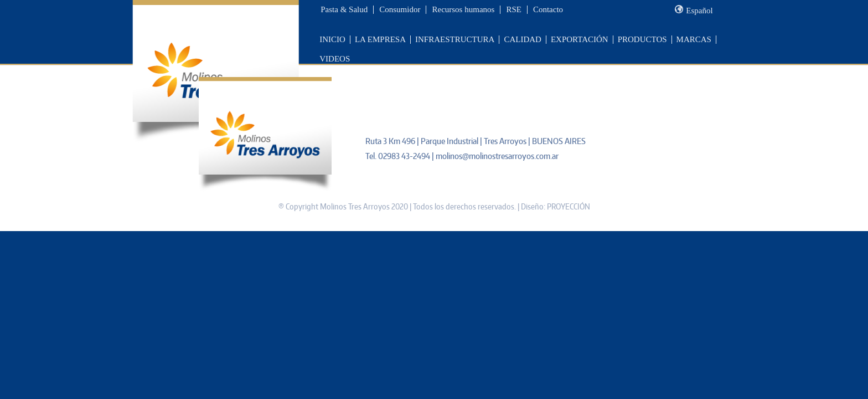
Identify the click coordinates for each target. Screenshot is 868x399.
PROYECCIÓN (569, 206)
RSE (514, 9)
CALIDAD (523, 39)
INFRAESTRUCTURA (455, 39)
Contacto (548, 9)
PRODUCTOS (642, 39)
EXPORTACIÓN (580, 39)
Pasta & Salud (344, 9)
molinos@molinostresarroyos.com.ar (497, 156)
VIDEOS (335, 59)
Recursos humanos (463, 9)
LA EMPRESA (380, 39)
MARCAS (694, 39)
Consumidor (400, 9)
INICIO (332, 39)
